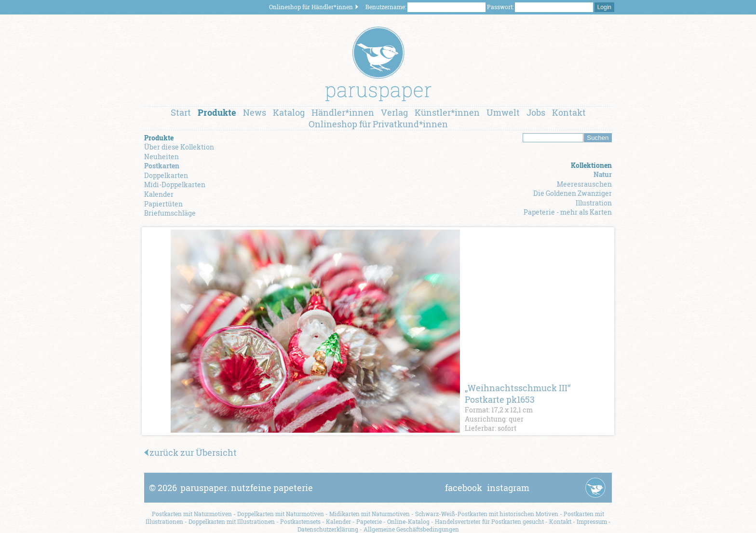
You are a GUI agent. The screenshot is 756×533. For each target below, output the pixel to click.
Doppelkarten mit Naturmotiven (281, 514)
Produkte (217, 112)
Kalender (159, 194)
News (255, 112)
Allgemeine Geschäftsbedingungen (411, 529)
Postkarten (162, 166)
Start (181, 112)
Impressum (592, 521)
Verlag (394, 112)
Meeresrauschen (584, 184)
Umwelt (503, 112)
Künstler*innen (447, 112)
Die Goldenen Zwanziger (573, 193)
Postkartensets (300, 521)
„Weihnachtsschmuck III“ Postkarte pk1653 (518, 394)
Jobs (536, 112)
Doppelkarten (166, 175)
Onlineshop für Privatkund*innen (378, 124)
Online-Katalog (408, 521)
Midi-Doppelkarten (175, 184)
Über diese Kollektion (179, 147)
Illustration (594, 203)
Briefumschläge (170, 213)
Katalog (289, 112)
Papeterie (369, 521)
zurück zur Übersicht (190, 452)
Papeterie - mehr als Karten (568, 212)
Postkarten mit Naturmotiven (192, 514)
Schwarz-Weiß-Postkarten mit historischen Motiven (487, 514)
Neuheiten (162, 157)
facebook (464, 488)
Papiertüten (163, 204)
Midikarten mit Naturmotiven (370, 514)
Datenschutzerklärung (328, 529)
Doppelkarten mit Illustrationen (232, 521)
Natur (603, 174)
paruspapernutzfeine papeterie (247, 488)
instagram (508, 488)
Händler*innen (343, 112)
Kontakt (569, 112)
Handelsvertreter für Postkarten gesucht (489, 521)
